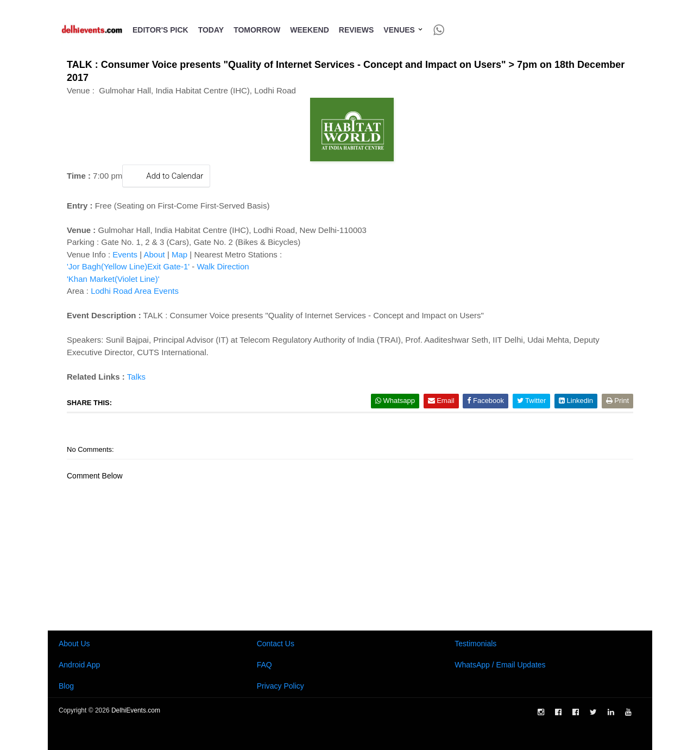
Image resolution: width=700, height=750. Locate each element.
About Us (74, 644)
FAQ (264, 665)
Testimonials (475, 644)
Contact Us (276, 644)
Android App (79, 665)
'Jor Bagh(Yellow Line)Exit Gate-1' (128, 266)
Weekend (310, 30)
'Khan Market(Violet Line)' (113, 279)
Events (125, 254)
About (154, 254)
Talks (136, 377)
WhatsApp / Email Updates (500, 665)
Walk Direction (223, 266)
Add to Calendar (166, 176)
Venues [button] (403, 30)
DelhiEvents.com (136, 710)
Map (179, 254)
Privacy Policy (280, 686)
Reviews (357, 30)
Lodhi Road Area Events (135, 291)
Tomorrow (257, 30)
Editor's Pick (160, 30)
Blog (66, 686)
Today (211, 30)
